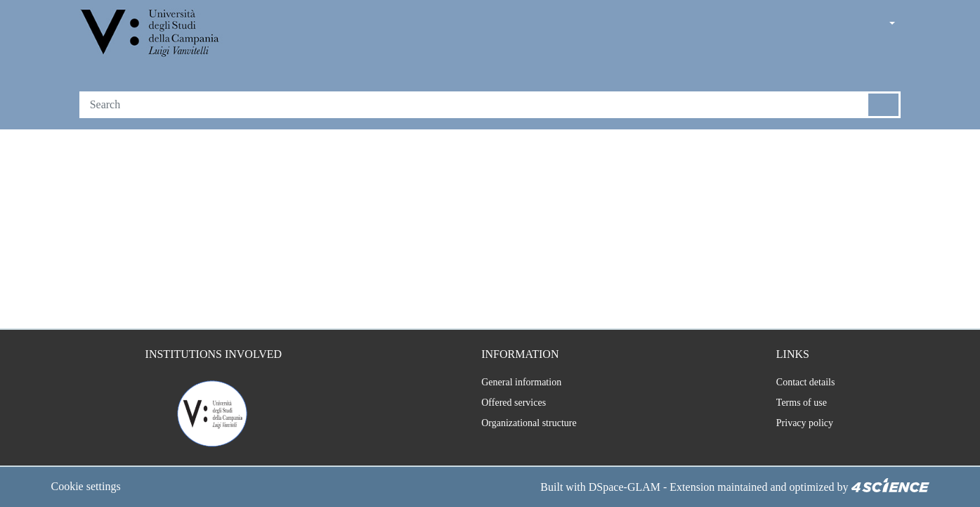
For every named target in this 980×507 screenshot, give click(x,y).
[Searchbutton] (884, 105)
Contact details (804, 383)
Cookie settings (91, 487)
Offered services (506, 403)
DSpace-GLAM (601, 487)
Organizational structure (522, 423)
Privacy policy (801, 423)
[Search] (474, 105)
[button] (853, 24)
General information (512, 383)
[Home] (151, 34)
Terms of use (800, 403)
